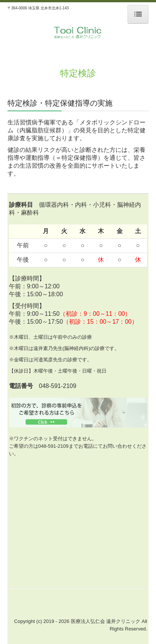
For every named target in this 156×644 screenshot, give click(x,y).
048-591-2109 (53, 446)
